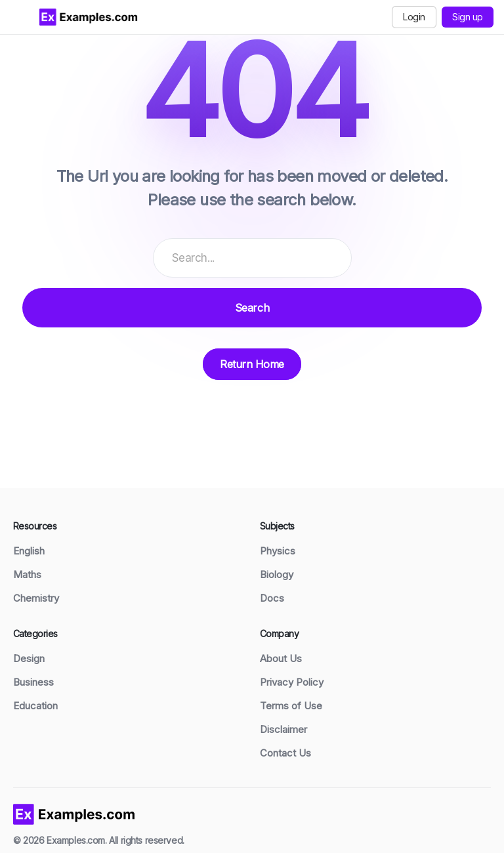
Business (33, 682)
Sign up (468, 17)
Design (29, 658)
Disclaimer (283, 729)
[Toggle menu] (20, 17)
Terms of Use (291, 706)
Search (252, 308)
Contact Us (285, 753)
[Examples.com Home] (89, 17)
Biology (277, 574)
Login (414, 17)
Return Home (252, 364)
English (29, 551)
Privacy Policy (292, 682)
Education (35, 706)
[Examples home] (74, 813)
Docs (272, 598)
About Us (281, 658)
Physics (278, 551)
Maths (27, 574)
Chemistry (36, 598)
